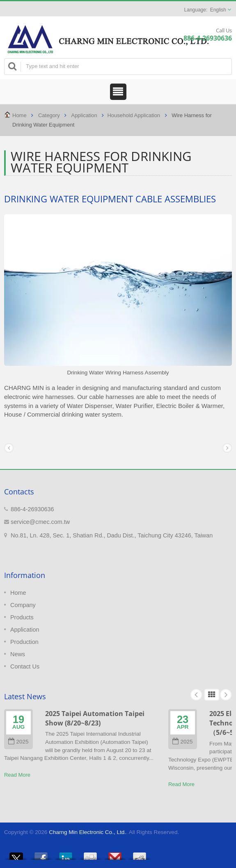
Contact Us (25, 666)
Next (226, 695)
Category (49, 115)
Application (84, 115)
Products (22, 617)
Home (19, 115)
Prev (196, 695)
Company (23, 605)
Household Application (134, 115)
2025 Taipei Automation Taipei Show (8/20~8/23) (95, 718)
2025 (18, 742)
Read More (17, 775)
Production (24, 642)
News (18, 654)
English (218, 10)
